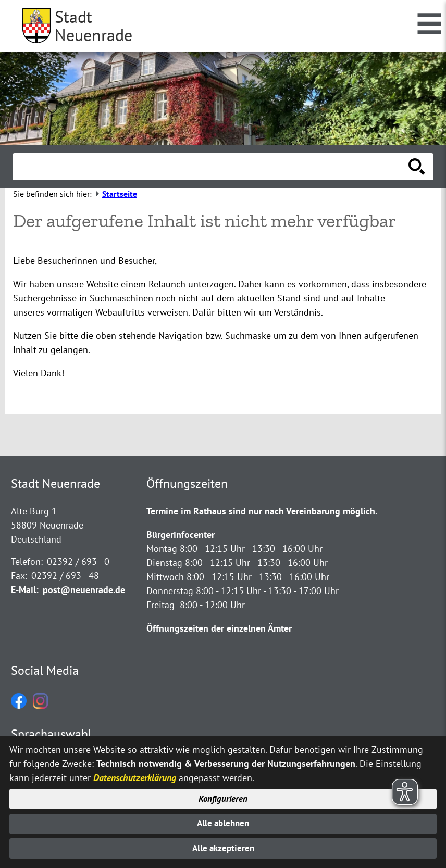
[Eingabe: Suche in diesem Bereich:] (212, 167)
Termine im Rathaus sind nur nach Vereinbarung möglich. (262, 511)
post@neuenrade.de (84, 590)
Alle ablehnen (223, 821)
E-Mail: (25, 590)
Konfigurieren (223, 795)
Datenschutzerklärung (135, 773)
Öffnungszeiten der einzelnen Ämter (219, 628)
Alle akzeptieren (223, 848)
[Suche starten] (417, 167)
